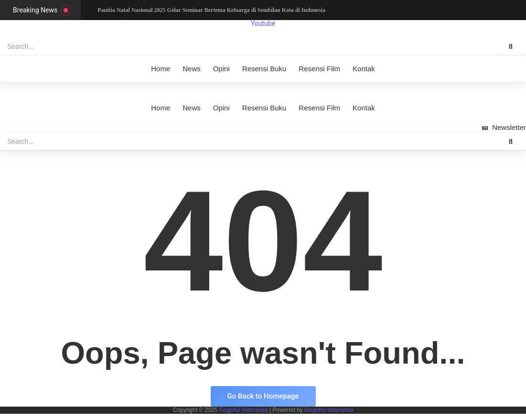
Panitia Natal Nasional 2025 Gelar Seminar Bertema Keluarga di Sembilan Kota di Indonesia (212, 10)
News (192, 69)
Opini (221, 69)
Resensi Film (319, 69)
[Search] (248, 47)
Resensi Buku (264, 69)
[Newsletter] (504, 128)
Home (161, 69)
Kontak (364, 69)
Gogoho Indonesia (245, 410)
